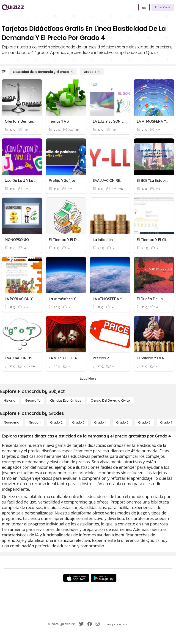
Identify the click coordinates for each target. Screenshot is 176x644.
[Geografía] (33, 400)
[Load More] (88, 379)
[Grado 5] (122, 422)
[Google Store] (104, 578)
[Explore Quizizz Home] (13, 7)
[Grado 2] (56, 422)
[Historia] (10, 400)
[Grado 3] (78, 422)
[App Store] (76, 578)
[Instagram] (98, 624)
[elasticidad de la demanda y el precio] (43, 72)
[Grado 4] (92, 72)
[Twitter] (81, 624)
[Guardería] (12, 422)
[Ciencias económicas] (66, 400)
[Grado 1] (35, 422)
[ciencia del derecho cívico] (110, 400)
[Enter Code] (163, 7)
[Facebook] (90, 624)
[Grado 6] (144, 422)
